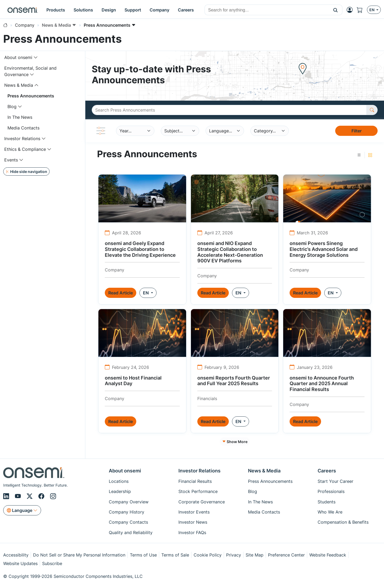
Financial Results (195, 481)
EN (146, 293)
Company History (127, 512)
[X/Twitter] (30, 496)
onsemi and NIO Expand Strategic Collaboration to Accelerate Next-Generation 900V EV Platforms (230, 252)
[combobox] (267, 10)
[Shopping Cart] (362, 10)
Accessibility (16, 555)
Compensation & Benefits (343, 522)
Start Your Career (335, 481)
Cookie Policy (208, 555)
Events (11, 160)
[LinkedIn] (7, 496)
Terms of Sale (175, 555)
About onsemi (18, 57)
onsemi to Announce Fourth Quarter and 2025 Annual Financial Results (322, 384)
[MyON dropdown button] (351, 10)
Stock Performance (198, 491)
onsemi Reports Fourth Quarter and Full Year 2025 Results (234, 381)
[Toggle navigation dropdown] (36, 57)
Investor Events (194, 512)
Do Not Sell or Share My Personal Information (79, 555)
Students (327, 502)
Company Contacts (128, 522)
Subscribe (52, 563)
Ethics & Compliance (25, 149)
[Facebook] (42, 496)
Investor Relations (22, 139)
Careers (327, 471)
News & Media (19, 85)
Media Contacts (23, 128)
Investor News (193, 522)
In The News (20, 117)
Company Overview (129, 502)
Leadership (120, 491)
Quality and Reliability (131, 532)
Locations (119, 481)
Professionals (331, 491)
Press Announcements (31, 96)
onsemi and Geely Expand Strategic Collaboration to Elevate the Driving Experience (140, 249)
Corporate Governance (202, 502)
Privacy (234, 555)
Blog (12, 106)
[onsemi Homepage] (23, 10)
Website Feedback (328, 555)
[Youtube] (19, 496)
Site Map (255, 555)
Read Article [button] (121, 293)
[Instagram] (53, 496)
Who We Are (330, 512)
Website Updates (20, 563)
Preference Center (286, 555)
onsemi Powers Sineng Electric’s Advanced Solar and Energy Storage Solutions (324, 249)
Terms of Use (143, 555)
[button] (336, 10)
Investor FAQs (192, 532)
